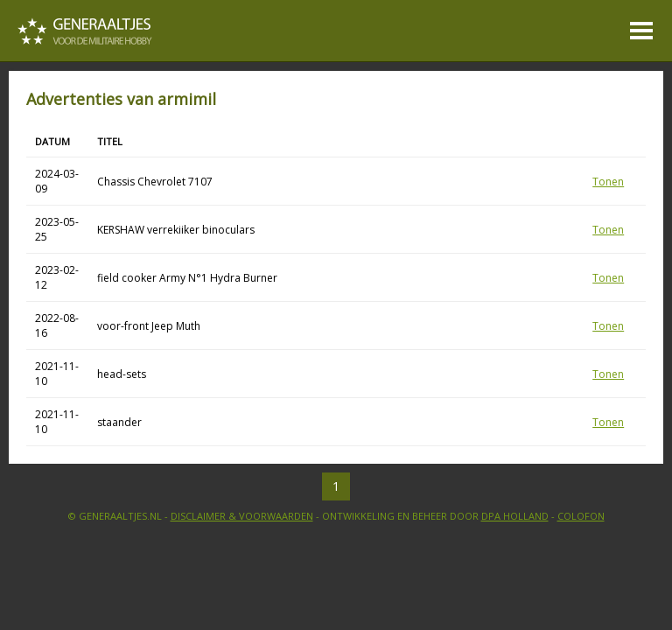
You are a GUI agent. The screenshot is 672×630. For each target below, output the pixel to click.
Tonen (608, 182)
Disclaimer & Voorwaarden (242, 516)
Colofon (581, 516)
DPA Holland (515, 516)
